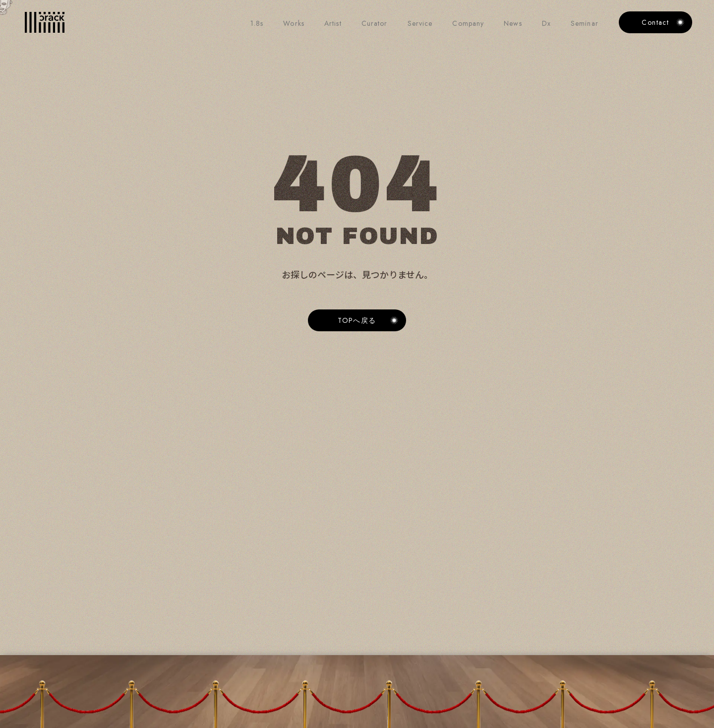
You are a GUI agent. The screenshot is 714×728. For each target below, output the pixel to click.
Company (468, 23)
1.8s (257, 23)
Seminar (585, 23)
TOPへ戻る (357, 320)
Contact (655, 22)
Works (294, 23)
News (513, 23)
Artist (333, 23)
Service (420, 23)
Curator (375, 23)
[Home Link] (45, 23)
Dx (546, 23)
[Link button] (357, 320)
